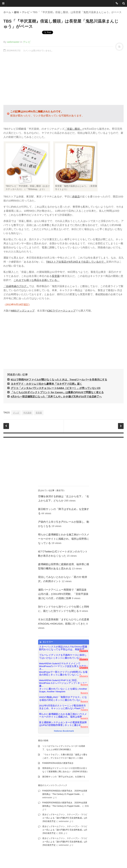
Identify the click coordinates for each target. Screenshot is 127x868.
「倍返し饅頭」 (73, 129)
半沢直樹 (27, 413)
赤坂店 (76, 197)
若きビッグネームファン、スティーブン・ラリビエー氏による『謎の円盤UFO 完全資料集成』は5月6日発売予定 (65, 818)
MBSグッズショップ (23, 311)
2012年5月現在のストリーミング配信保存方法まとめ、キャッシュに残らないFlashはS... (63, 707)
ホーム (7, 12)
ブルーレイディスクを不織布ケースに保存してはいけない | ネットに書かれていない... (63, 656)
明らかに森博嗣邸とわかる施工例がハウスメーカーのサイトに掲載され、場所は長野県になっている (64, 539)
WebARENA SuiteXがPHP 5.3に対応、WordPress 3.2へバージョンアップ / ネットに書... (63, 682)
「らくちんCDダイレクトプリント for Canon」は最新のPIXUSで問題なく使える (57, 392)
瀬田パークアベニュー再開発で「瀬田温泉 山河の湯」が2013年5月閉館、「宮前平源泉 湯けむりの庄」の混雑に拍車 (65, 594)
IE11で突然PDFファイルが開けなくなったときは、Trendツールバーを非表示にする (59, 380)
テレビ (26, 12)
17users (84, 668)
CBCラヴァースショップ (61, 311)
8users (84, 701)
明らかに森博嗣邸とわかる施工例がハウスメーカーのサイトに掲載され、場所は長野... (63, 715)
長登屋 (56, 276)
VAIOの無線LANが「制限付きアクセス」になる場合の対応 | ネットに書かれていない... (63, 698)
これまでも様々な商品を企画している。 (37, 280)
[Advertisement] (63, 79)
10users (84, 676)
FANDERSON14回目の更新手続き (58, 763)
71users (84, 651)
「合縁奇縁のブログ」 (16, 286)
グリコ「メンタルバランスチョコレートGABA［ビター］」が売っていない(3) (56, 388)
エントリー (46, 642)
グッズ (16, 413)
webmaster (13, 42)
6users (84, 718)
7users (84, 710)
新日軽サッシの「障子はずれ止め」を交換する (64, 777)
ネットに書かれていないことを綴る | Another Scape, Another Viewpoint (63, 690)
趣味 (16, 12)
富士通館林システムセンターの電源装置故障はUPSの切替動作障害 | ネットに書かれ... (63, 724)
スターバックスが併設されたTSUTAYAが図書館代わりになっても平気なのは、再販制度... (63, 648)
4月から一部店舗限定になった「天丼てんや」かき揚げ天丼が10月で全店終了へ (56, 396)
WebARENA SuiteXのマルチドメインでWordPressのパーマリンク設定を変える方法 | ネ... (63, 665)
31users (84, 659)
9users (84, 685)
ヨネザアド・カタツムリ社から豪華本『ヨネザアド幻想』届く (46, 384)
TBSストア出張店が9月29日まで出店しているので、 (76, 262)
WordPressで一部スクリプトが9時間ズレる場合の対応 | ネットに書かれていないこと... (63, 673)
